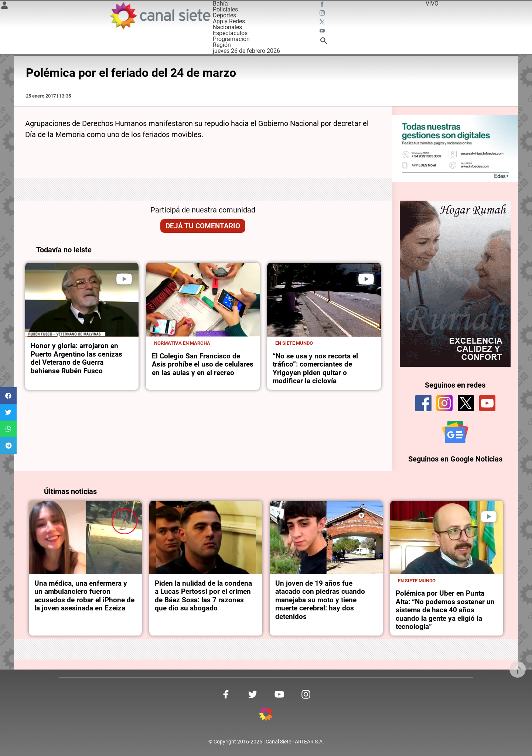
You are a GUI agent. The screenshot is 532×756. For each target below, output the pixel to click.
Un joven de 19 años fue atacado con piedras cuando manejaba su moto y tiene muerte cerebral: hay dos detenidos (320, 599)
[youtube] (487, 403)
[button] (8, 396)
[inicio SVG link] (266, 714)
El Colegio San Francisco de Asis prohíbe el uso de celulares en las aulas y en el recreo (203, 365)
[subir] (518, 670)
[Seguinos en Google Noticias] (455, 431)
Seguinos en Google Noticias (455, 458)
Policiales (225, 9)
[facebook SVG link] (323, 5)
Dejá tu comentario (203, 226)
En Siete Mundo (294, 343)
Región (222, 45)
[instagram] (444, 403)
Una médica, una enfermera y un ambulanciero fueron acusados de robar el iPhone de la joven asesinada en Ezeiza (84, 595)
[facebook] (423, 403)
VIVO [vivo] (432, 4)
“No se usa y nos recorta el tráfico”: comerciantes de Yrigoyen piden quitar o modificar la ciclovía (315, 369)
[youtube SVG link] (323, 32)
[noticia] (82, 300)
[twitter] (466, 403)
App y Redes (229, 21)
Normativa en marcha (182, 343)
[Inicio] (160, 16)
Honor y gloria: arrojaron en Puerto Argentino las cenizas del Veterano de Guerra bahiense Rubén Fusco (76, 358)
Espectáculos (230, 33)
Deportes (224, 15)
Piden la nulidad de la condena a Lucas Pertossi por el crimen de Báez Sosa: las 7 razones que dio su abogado (203, 595)
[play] (124, 279)
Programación (231, 39)
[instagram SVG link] (323, 14)
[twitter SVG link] (323, 23)
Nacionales (227, 27)
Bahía (220, 4)
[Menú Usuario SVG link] (4, 6)
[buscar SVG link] (324, 42)
